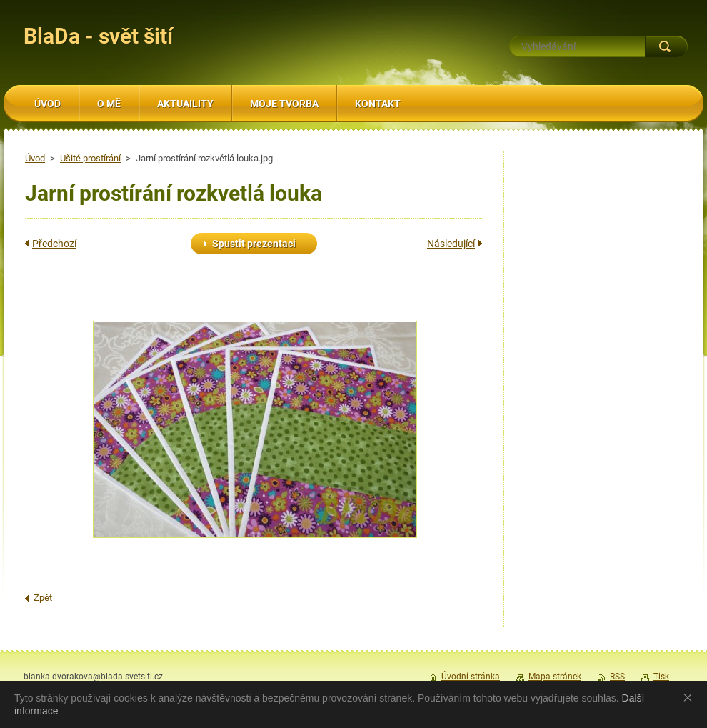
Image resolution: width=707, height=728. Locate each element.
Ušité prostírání (90, 158)
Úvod (35, 158)
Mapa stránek (555, 677)
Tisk (661, 677)
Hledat (666, 46)
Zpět (43, 598)
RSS (617, 677)
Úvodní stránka (471, 677)
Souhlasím (691, 697)
